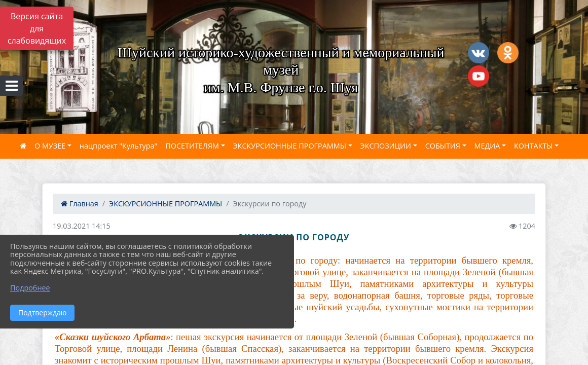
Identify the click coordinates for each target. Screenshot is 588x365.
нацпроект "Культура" (118, 146)
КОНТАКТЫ (534, 146)
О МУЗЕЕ (50, 146)
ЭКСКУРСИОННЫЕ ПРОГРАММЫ (290, 146)
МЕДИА (487, 146)
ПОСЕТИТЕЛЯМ (192, 146)
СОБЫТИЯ (443, 146)
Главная (80, 204)
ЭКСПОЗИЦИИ (386, 146)
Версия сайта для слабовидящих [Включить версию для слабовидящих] (37, 28)
